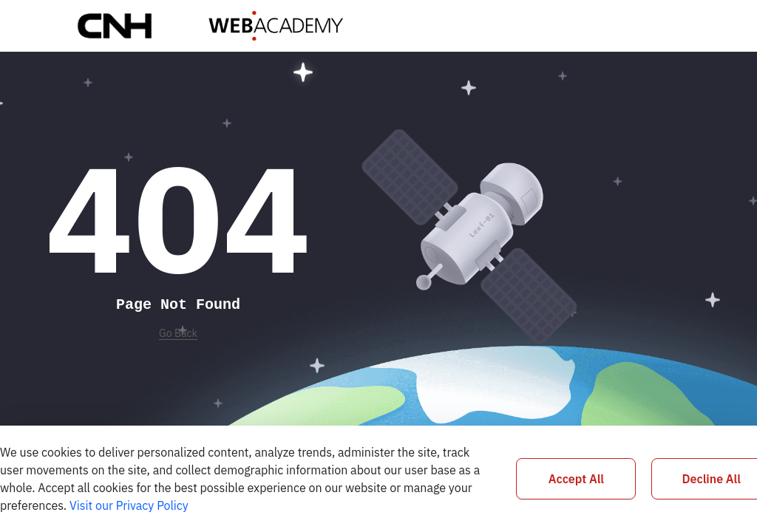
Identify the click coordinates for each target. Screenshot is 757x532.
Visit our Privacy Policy (129, 505)
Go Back (178, 333)
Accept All (576, 479)
